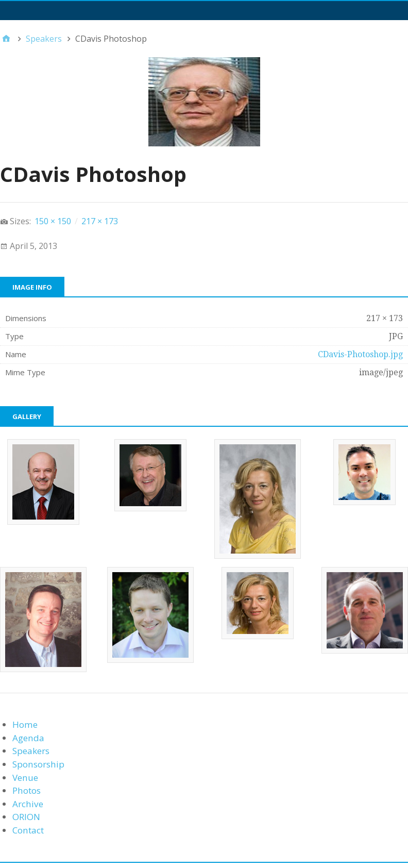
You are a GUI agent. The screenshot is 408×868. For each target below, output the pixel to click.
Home (25, 724)
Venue (25, 778)
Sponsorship (38, 764)
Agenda (28, 738)
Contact (28, 830)
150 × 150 (53, 221)
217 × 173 (100, 221)
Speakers (31, 751)
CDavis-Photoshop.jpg (360, 354)
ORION (26, 817)
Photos (27, 790)
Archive (28, 804)
